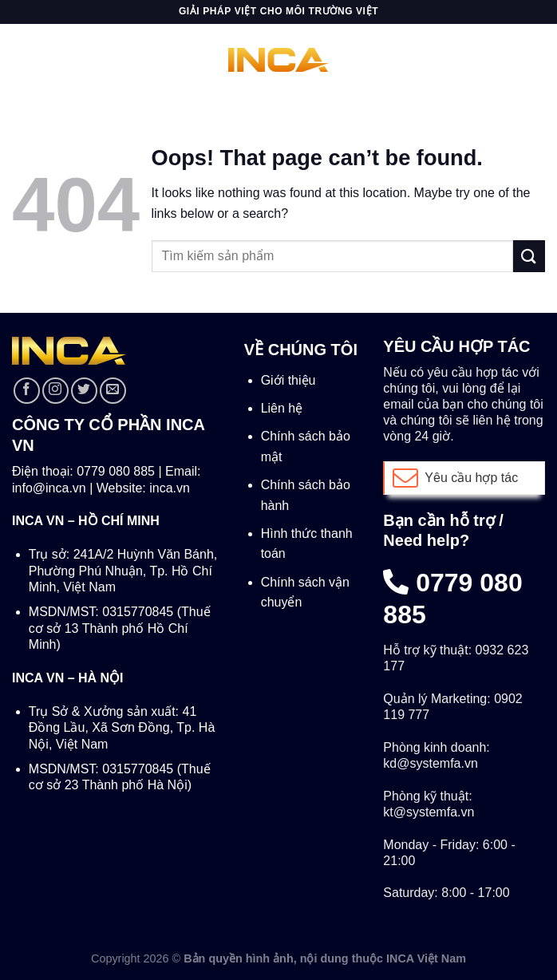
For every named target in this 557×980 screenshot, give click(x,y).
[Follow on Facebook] (27, 391)
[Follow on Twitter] (84, 391)
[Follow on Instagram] (55, 391)
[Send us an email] (113, 391)
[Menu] (22, 59)
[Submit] (529, 256)
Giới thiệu (288, 380)
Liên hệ (282, 408)
